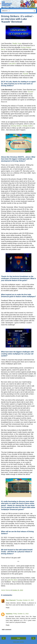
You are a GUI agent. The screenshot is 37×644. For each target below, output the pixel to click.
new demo (12, 64)
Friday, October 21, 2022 (21, 614)
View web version (18, 642)
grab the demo (12, 580)
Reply (8, 608)
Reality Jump (17, 43)
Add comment (6, 630)
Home (18, 638)
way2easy (9, 614)
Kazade (26, 74)
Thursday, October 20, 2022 (25, 600)
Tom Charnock (11, 600)
